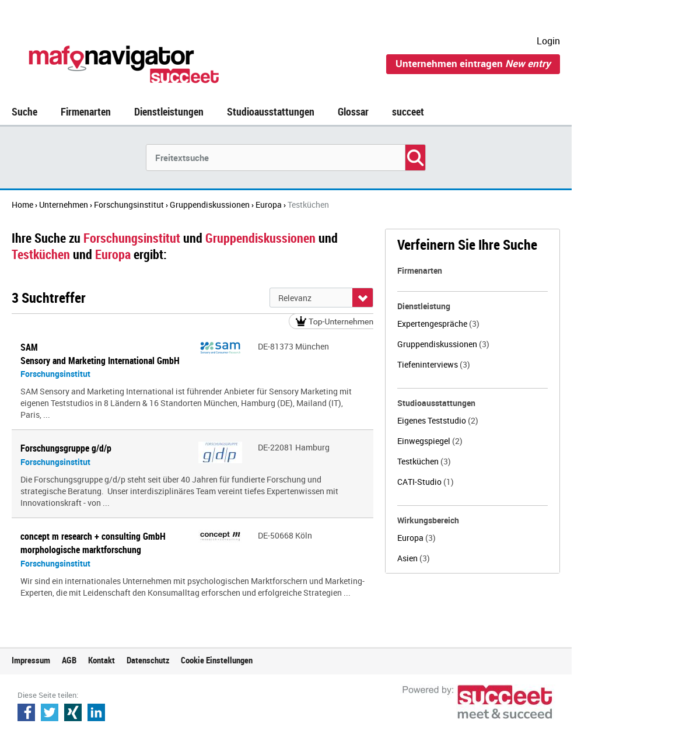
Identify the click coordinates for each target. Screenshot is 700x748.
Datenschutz (148, 660)
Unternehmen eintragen (473, 63)
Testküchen (424, 461)
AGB (69, 660)
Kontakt (101, 660)
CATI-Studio (426, 482)
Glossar (353, 111)
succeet (408, 111)
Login (548, 41)
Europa (416, 538)
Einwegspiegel (430, 441)
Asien (414, 558)
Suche (24, 111)
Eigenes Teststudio (438, 420)
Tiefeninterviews (434, 364)
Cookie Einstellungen (217, 660)
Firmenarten (86, 111)
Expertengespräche (438, 324)
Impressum (31, 660)
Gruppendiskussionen (443, 344)
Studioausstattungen (271, 111)
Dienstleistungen (169, 111)
